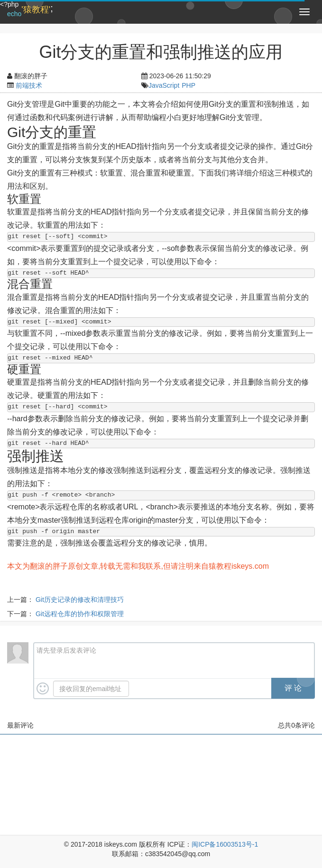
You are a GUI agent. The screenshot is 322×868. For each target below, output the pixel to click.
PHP (189, 85)
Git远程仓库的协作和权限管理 (80, 614)
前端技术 (29, 85)
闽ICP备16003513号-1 (225, 844)
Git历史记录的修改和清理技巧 (80, 600)
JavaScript (164, 85)
